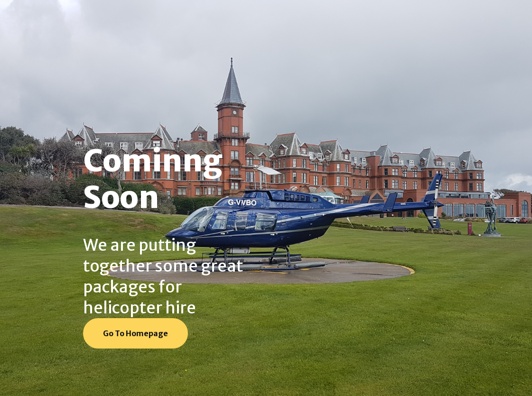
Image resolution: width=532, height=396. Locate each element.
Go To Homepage (135, 333)
